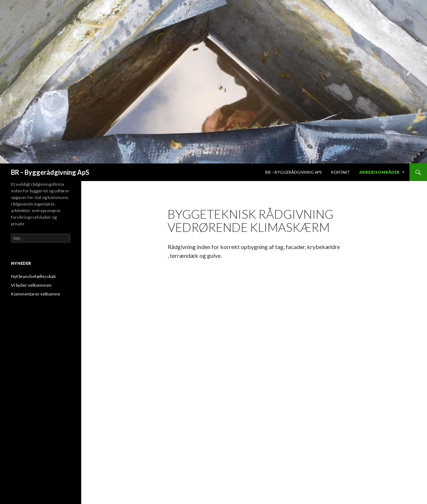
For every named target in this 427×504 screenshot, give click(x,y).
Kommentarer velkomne (35, 294)
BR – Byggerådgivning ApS (50, 172)
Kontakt (340, 172)
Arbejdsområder (379, 172)
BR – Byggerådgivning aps (293, 172)
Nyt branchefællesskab (33, 276)
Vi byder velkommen (31, 285)
